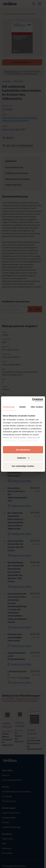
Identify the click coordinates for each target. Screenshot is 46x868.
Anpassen (23, 458)
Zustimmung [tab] (9, 407)
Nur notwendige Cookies (23, 466)
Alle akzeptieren (23, 450)
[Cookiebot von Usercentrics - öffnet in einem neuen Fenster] (33, 400)
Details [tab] (23, 407)
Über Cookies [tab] (37, 407)
